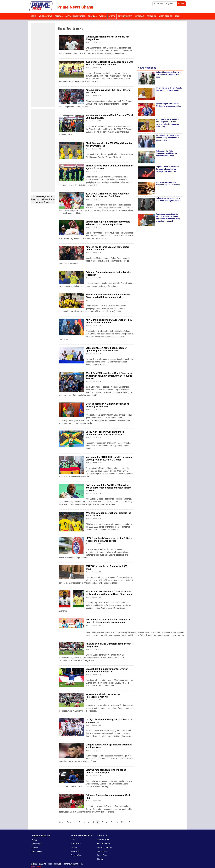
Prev (69, 822)
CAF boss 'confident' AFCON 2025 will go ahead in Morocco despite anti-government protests (108, 488)
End (130, 822)
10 (117, 822)
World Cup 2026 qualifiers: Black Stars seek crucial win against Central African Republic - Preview (109, 376)
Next (123, 822)
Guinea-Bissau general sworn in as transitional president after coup (169, 75)
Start (61, 822)
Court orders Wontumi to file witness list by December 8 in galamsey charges (168, 138)
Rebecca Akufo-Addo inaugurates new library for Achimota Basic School (167, 153)
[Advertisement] (43, 65)
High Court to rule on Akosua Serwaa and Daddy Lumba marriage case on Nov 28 (168, 169)
